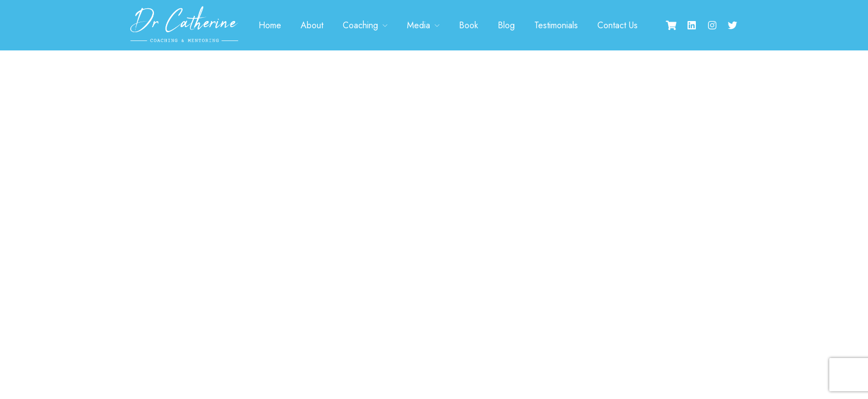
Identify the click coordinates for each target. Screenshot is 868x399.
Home (270, 25)
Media (418, 25)
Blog (506, 25)
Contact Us (618, 25)
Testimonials (556, 25)
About (312, 25)
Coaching (360, 25)
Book (469, 25)
